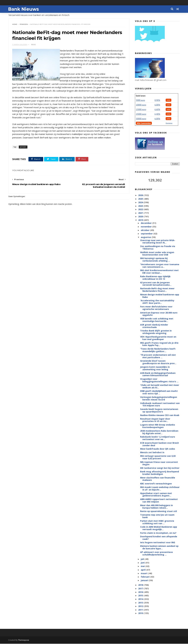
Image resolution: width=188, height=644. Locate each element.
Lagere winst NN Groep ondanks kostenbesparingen (158, 426)
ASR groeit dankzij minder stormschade (154, 326)
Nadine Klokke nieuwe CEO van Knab (160, 415)
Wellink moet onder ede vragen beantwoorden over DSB (157, 254)
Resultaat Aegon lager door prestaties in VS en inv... (155, 420)
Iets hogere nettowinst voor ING (158, 543)
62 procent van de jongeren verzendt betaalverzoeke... (156, 284)
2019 (141, 220)
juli (142, 559)
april (143, 570)
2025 (141, 199)
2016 (141, 592)
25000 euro (141, 114)
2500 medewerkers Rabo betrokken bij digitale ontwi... (159, 432)
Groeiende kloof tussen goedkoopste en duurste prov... (158, 362)
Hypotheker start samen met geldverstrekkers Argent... (156, 495)
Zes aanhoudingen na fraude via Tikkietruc (158, 248)
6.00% (157, 105)
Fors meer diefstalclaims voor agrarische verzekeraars (156, 308)
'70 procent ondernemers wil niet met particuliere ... (158, 356)
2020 (141, 217)
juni (143, 563)
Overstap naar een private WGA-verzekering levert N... (158, 242)
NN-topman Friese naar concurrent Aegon (159, 463)
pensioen (24, 24)
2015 (141, 596)
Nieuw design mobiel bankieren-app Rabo (160, 296)
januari (145, 580)
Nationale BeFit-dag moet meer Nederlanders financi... (157, 290)
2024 (141, 203)
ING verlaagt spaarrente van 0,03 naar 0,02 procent (158, 457)
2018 (141, 585)
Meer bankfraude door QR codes (158, 449)
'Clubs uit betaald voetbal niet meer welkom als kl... (160, 386)
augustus (146, 237)
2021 (141, 213)
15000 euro (141, 110)
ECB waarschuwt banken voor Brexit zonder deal (160, 444)
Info (168, 100)
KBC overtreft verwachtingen (156, 484)
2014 (141, 599)
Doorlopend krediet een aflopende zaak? (159, 538)
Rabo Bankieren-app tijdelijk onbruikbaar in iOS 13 (155, 278)
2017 (141, 589)
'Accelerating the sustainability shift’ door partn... (157, 302)
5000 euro (140, 100)
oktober (145, 230)
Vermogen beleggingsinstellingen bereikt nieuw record (159, 398)
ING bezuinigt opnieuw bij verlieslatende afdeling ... (155, 260)
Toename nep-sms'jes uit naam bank (157, 516)
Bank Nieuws (24, 9)
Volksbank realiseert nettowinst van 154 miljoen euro (160, 405)
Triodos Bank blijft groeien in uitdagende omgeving (156, 332)
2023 (141, 206)
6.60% (157, 110)
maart (144, 573)
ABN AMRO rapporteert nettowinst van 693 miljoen (159, 501)
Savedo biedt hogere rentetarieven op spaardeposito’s (159, 411)
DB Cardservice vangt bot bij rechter (160, 468)
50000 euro (141, 119)
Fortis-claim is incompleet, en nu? (158, 533)
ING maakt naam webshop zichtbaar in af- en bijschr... (160, 489)
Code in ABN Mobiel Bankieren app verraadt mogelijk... (159, 528)
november (146, 227)
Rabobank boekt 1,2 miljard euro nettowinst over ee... (158, 438)
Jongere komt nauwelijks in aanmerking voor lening (155, 368)
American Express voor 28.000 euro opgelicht (159, 314)
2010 (141, 613)
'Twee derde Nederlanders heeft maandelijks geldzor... (158, 350)
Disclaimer (169, 123)
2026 (141, 195)
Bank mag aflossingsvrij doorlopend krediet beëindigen (160, 473)
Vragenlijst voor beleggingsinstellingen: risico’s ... (159, 380)
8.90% (157, 100)
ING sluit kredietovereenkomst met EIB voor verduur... (159, 272)
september (147, 234)
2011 (141, 610)
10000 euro (141, 105)
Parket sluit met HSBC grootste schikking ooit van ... (157, 522)
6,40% (157, 114)
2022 (141, 209)
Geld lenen (141, 96)
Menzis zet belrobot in (152, 452)
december (146, 223)
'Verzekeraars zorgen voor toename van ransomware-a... (160, 266)
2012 (141, 606)
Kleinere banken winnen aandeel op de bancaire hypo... (159, 547)
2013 (141, 603)
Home (15, 24)
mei (143, 566)
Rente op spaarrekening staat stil (159, 511)
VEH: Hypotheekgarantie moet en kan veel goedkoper (158, 338)
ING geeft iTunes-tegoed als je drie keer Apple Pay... (159, 344)
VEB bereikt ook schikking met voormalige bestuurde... (157, 320)
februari (145, 577)
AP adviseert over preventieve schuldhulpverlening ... (156, 553)
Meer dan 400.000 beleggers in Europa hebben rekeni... (156, 507)
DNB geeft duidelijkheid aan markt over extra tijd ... (159, 392)
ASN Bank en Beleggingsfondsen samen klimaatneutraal (158, 374)
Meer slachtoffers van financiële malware (158, 479)
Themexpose (24, 640)
